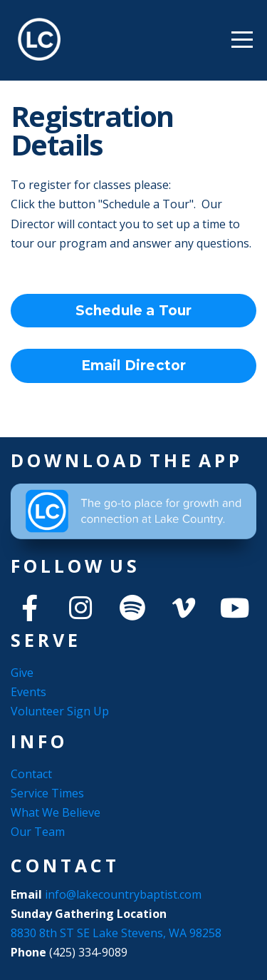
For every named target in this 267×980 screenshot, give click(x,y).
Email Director (134, 366)
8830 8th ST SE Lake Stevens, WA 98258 (116, 933)
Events (28, 692)
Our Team (38, 832)
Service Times (47, 793)
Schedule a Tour (134, 311)
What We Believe (56, 812)
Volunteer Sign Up (60, 711)
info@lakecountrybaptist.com (125, 894)
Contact (31, 774)
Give (22, 673)
